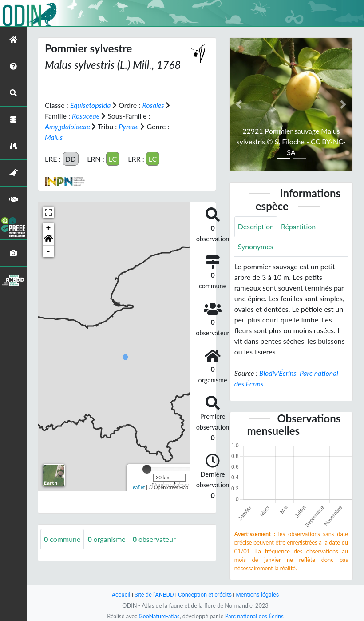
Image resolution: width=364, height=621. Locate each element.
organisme (107, 539)
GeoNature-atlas (159, 616)
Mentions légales (258, 595)
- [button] (49, 251)
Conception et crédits (205, 595)
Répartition (298, 226)
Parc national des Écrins (254, 616)
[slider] (147, 469)
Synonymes (256, 246)
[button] (48, 240)
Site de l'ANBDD (154, 595)
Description (256, 226)
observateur (154, 539)
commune (62, 539)
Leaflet (138, 487)
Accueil (121, 595)
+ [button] (49, 228)
